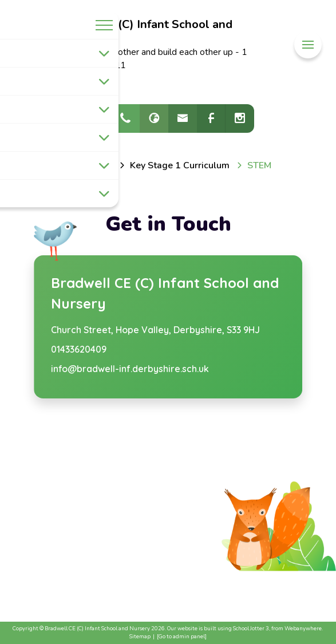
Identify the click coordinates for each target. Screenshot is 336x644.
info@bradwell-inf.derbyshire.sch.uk (130, 369)
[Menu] (308, 45)
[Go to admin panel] (182, 636)
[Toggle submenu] (104, 53)
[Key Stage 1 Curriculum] (180, 165)
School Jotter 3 (251, 628)
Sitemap (140, 636)
